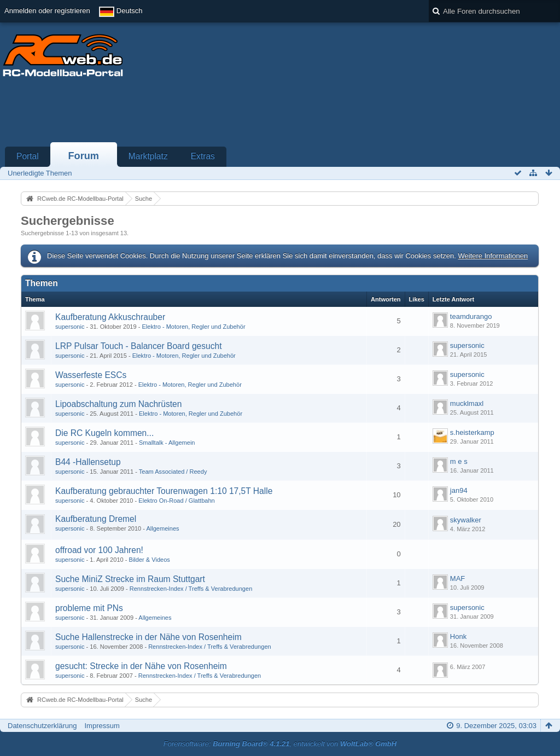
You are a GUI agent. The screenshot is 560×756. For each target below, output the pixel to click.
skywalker (466, 520)
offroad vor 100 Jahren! (99, 550)
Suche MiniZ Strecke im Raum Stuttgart (130, 579)
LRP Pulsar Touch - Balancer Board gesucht (139, 346)
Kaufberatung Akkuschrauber (110, 317)
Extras (203, 156)
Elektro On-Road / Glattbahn (176, 501)
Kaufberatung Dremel (96, 519)
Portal (28, 156)
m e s (459, 461)
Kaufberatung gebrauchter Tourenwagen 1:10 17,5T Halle (164, 491)
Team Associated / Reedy (173, 472)
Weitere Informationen (493, 256)
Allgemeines (162, 528)
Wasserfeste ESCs (91, 375)
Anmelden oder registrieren (47, 11)
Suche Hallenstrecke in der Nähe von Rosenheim (148, 637)
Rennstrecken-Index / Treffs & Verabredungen (191, 589)
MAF (457, 578)
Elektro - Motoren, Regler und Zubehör (193, 327)
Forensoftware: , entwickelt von (280, 744)
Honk (458, 636)
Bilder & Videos (150, 560)
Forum (83, 156)
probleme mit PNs (89, 608)
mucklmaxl (467, 403)
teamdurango (471, 316)
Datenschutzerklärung (42, 726)
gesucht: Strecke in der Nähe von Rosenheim (141, 666)
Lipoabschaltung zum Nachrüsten (118, 404)
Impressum (102, 726)
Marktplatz (148, 156)
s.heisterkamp (472, 432)
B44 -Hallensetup (88, 462)
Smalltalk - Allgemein (167, 443)
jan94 (459, 490)
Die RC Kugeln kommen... (104, 433)
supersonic (70, 327)
